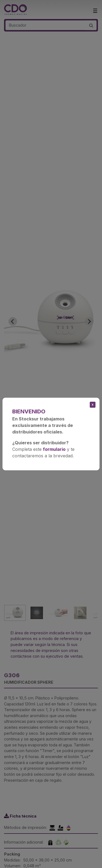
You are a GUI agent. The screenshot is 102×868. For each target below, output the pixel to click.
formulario (54, 449)
